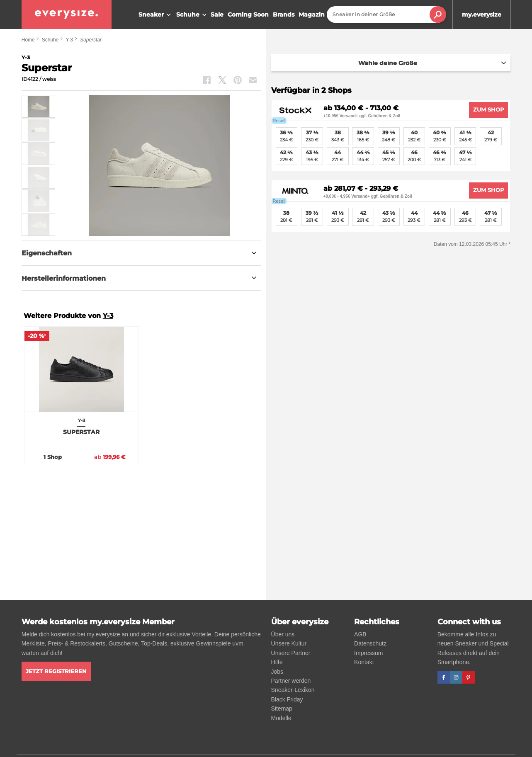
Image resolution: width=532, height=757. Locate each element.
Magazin (312, 15)
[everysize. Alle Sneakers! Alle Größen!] (67, 15)
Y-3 (69, 40)
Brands (284, 15)
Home (28, 40)
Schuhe (192, 15)
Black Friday (287, 699)
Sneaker (156, 15)
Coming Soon (248, 15)
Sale (217, 15)
